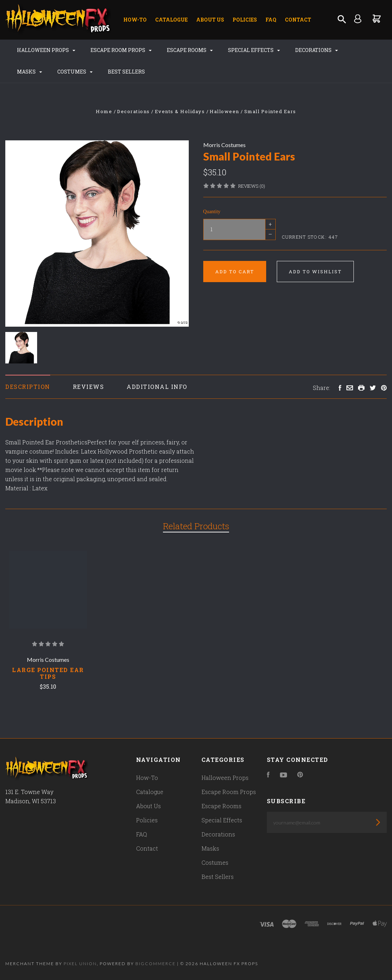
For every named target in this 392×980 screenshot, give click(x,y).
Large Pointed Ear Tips (48, 673)
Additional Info (157, 387)
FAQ (271, 20)
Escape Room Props (121, 50)
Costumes (75, 72)
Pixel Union (80, 964)
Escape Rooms (190, 50)
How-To (135, 20)
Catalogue (171, 20)
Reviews (89, 387)
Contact (298, 20)
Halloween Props (46, 50)
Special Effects (254, 50)
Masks (30, 72)
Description (28, 387)
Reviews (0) (252, 186)
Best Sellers (126, 72)
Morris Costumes (224, 145)
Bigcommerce (156, 964)
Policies (245, 20)
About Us (210, 20)
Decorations (317, 50)
